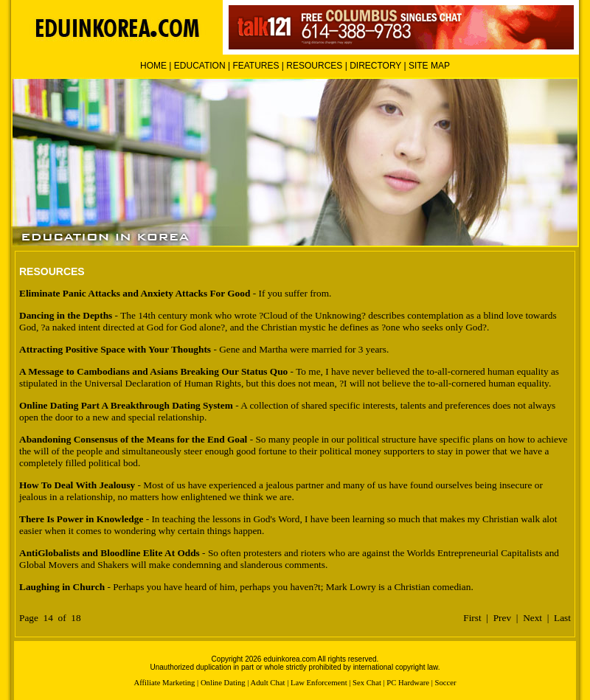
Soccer (446, 683)
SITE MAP (429, 66)
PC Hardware (408, 683)
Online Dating (223, 683)
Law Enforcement (319, 683)
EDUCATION (200, 66)
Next (532, 618)
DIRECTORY (375, 66)
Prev (502, 618)
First (472, 618)
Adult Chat (267, 683)
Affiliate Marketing (164, 683)
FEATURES (256, 66)
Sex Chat (367, 683)
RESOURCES (314, 66)
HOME (153, 66)
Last (562, 618)
